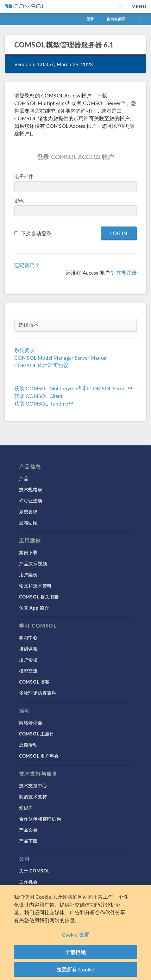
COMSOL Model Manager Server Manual (61, 358)
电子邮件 (24, 176)
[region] (75, 933)
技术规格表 (31, 489)
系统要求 (25, 350)
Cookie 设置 (75, 935)
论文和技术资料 (35, 586)
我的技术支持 (33, 797)
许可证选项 (31, 500)
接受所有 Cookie (76, 969)
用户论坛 (28, 660)
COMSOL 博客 (34, 682)
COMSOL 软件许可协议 (41, 365)
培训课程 (28, 648)
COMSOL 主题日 (37, 734)
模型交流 (28, 671)
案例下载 (28, 552)
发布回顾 (28, 523)
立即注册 (126, 273)
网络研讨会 (31, 723)
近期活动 (28, 745)
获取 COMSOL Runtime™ (44, 403)
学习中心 (28, 637)
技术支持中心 (33, 785)
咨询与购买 (116, 19)
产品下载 (28, 841)
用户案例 (28, 574)
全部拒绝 (75, 952)
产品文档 (28, 830)
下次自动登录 (36, 233)
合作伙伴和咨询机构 (40, 819)
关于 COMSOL (34, 871)
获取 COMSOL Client (38, 396)
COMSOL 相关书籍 (39, 597)
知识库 (26, 808)
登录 (91, 19)
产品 (24, 478)
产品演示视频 (33, 563)
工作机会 (28, 882)
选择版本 (75, 325)
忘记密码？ (27, 265)
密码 (19, 200)
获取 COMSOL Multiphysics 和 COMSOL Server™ (73, 388)
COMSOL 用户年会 (39, 756)
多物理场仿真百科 (38, 693)
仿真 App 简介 (34, 608)
